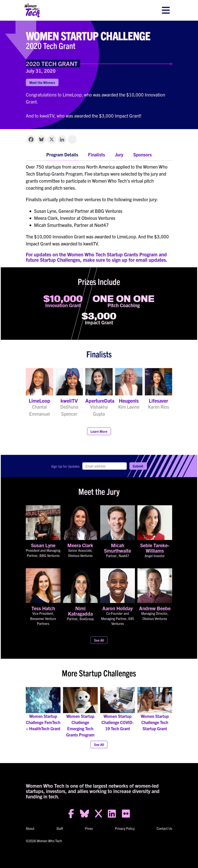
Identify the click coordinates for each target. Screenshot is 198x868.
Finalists (97, 154)
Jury (119, 154)
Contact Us (164, 828)
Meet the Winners (42, 82)
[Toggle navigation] (166, 10)
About (30, 828)
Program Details (62, 154)
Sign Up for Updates (65, 466)
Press (89, 828)
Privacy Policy (125, 828)
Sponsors (143, 154)
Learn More (99, 431)
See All (99, 640)
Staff (60, 828)
